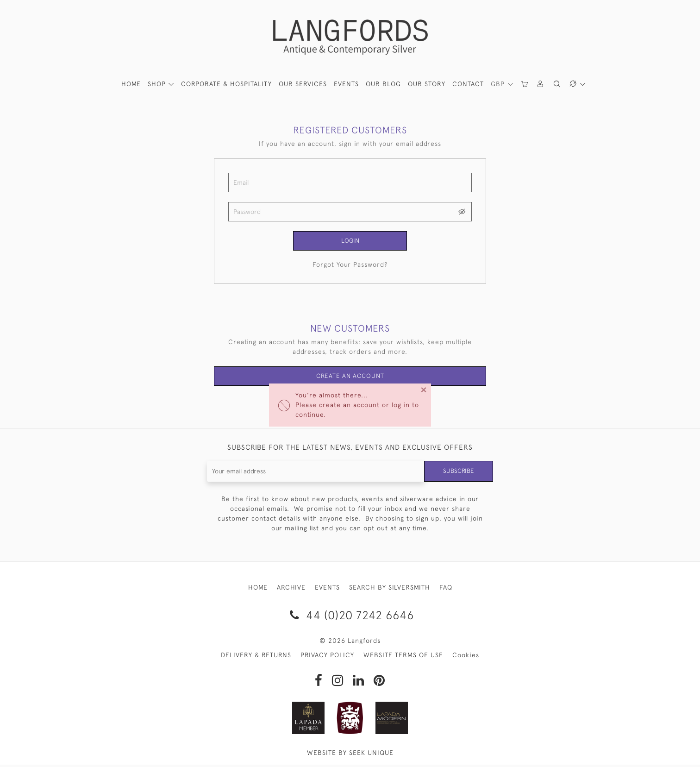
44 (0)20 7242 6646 (350, 617)
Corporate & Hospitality (226, 84)
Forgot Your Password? (350, 265)
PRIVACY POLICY (327, 657)
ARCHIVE (291, 589)
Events (346, 84)
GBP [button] (499, 84)
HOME (131, 84)
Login (350, 241)
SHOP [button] (158, 84)
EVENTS (327, 589)
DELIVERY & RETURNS (256, 657)
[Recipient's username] (315, 473)
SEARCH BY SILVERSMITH (390, 589)
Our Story (427, 84)
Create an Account (350, 377)
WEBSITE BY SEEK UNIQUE (350, 755)
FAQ (446, 589)
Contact (468, 84)
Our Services (303, 84)
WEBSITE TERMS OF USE (403, 657)
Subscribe (458, 473)
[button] (541, 84)
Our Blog (383, 84)
